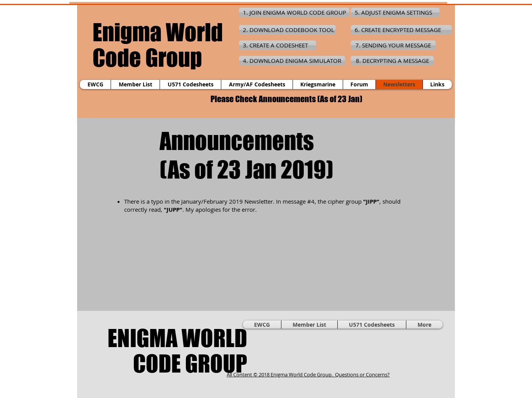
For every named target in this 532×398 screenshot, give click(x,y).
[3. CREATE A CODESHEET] (278, 45)
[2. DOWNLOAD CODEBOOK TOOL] (287, 30)
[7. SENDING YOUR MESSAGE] (393, 45)
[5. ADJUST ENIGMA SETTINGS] (395, 13)
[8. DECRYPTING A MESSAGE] (392, 61)
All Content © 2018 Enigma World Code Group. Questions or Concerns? (308, 374)
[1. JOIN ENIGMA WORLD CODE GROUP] (294, 13)
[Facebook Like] (391, 351)
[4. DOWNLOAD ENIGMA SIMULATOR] (292, 61)
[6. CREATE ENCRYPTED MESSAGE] (401, 30)
